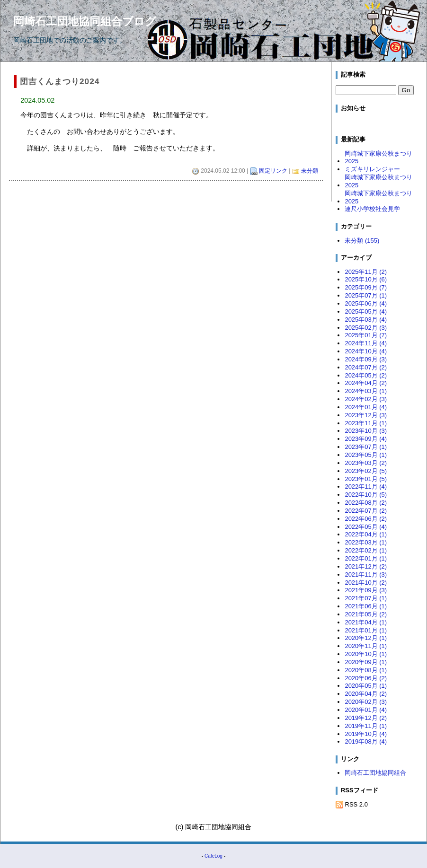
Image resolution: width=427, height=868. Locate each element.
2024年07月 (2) (366, 367)
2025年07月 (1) (366, 295)
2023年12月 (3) (366, 415)
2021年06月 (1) (366, 606)
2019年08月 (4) (366, 741)
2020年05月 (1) (366, 686)
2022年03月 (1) (366, 542)
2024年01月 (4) (366, 407)
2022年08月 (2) (366, 503)
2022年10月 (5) (366, 495)
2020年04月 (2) (366, 694)
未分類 (310, 171)
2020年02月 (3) (366, 702)
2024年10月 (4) (366, 351)
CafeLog (213, 856)
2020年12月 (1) (366, 638)
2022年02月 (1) (366, 550)
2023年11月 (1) (366, 423)
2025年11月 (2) (366, 272)
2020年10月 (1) (366, 654)
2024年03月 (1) (366, 391)
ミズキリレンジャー (372, 169)
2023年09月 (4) (366, 439)
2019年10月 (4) (366, 734)
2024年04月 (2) (366, 383)
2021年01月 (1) (366, 630)
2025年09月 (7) (366, 287)
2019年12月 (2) (366, 718)
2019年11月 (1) (366, 726)
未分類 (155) (362, 241)
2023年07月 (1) (366, 447)
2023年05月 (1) (366, 455)
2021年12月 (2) (366, 566)
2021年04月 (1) (366, 622)
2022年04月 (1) (366, 534)
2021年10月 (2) (366, 583)
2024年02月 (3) (366, 399)
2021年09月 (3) (366, 590)
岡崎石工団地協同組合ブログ (85, 21)
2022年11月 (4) (366, 487)
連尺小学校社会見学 (372, 209)
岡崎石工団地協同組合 (375, 773)
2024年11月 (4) (366, 343)
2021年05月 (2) (366, 614)
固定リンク (273, 171)
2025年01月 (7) (366, 335)
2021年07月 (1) (366, 598)
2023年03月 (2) (366, 463)
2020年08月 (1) (366, 670)
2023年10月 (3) (366, 431)
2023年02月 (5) (366, 471)
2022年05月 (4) (366, 527)
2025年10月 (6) (366, 279)
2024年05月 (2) (366, 375)
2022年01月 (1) (366, 558)
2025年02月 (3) (366, 328)
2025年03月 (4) (366, 320)
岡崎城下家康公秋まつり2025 (378, 158)
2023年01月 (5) (366, 479)
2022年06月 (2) (366, 519)
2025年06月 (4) (366, 303)
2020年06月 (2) (366, 678)
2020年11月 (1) (366, 646)
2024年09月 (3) (366, 359)
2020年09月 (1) (366, 662)
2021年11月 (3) (366, 574)
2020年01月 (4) (366, 710)
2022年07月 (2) (366, 511)
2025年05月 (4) (366, 311)
